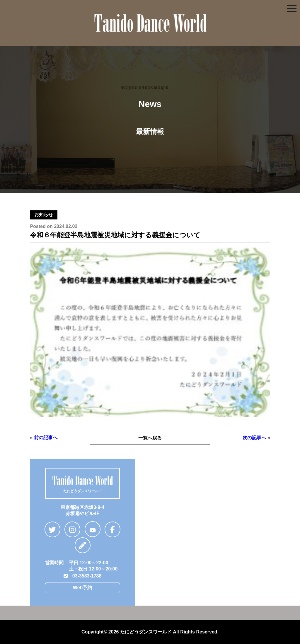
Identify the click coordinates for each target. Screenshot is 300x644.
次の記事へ (254, 438)
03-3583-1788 (83, 576)
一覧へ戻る (150, 438)
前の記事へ (46, 438)
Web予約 (82, 588)
